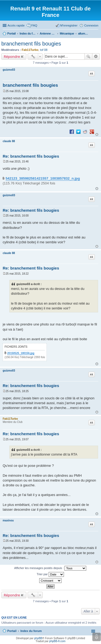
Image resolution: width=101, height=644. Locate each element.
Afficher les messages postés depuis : (50, 568)
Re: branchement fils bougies (31, 156)
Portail (11, 33)
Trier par (50, 574)
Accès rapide (16, 25)
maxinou (8, 520)
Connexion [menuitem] (91, 25)
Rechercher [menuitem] (96, 34)
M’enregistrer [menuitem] (69, 25)
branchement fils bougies (31, 44)
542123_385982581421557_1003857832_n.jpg (43, 178)
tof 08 (44, 50)
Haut (97, 135)
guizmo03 (9, 70)
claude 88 (9, 141)
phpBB (38, 638)
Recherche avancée (96, 56)
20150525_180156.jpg (21, 353)
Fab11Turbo (30, 50)
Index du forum (31, 631)
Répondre (12, 56)
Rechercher (88, 56)
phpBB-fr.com (57, 641)
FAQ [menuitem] (34, 25)
